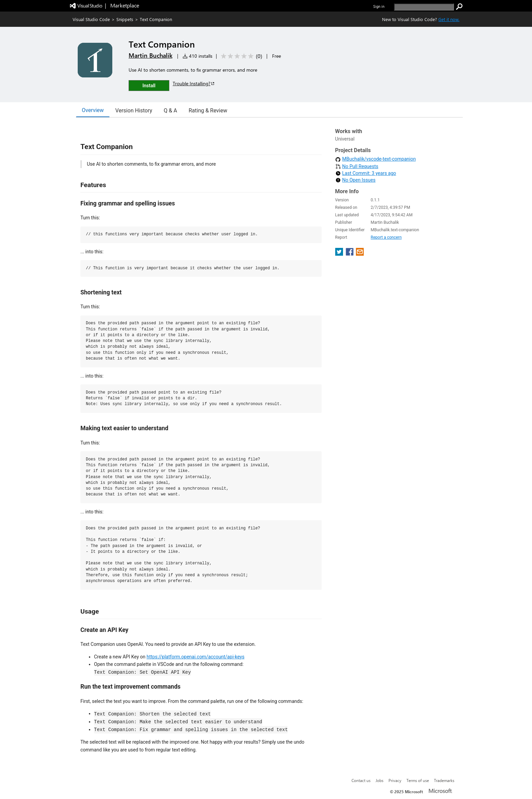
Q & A (170, 111)
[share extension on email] (360, 254)
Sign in (379, 6)
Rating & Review (208, 111)
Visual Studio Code (91, 19)
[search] (424, 7)
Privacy (395, 780)
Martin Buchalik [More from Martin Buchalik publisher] (150, 55)
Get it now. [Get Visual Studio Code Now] (449, 19)
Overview (93, 110)
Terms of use (418, 780)
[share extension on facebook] (350, 254)
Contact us (361, 780)
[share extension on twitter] (340, 254)
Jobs (379, 780)
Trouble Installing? (194, 83)
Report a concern (386, 237)
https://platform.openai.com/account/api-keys (195, 657)
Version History (134, 111)
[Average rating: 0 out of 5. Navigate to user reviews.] (240, 56)
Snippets (125, 19)
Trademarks (444, 780)
